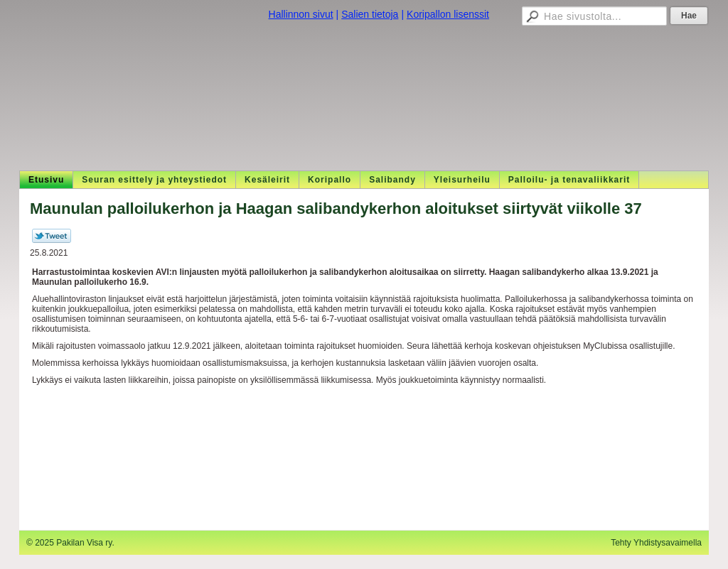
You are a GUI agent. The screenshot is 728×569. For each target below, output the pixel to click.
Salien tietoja (370, 14)
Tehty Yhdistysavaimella (656, 543)
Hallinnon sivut (301, 14)
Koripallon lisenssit (448, 14)
